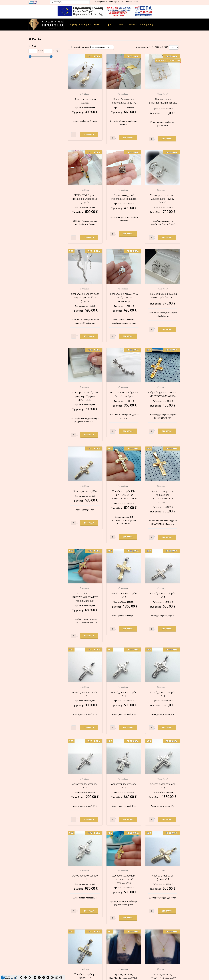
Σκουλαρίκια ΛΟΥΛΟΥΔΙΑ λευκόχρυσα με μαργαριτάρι (124, 298)
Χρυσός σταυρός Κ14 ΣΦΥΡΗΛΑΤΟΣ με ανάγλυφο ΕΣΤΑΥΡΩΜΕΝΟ (124, 495)
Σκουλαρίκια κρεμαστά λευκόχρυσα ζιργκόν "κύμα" (163, 199)
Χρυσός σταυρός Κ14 (85, 491)
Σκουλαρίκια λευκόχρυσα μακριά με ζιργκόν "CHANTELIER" (85, 396)
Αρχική (73, 25)
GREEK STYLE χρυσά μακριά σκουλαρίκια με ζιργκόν (85, 199)
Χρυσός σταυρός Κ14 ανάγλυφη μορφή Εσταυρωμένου (124, 879)
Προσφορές (146, 25)
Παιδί (120, 25)
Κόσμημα (84, 25)
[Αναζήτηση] (57, 51)
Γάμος (109, 25)
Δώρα (132, 25)
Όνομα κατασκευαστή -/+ (101, 47)
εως (41, 51)
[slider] (30, 57)
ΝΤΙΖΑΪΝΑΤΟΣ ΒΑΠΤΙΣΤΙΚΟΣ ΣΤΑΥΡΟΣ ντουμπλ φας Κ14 (85, 597)
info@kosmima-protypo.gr (107, 2)
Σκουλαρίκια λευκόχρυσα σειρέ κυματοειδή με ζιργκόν (85, 298)
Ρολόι (97, 25)
